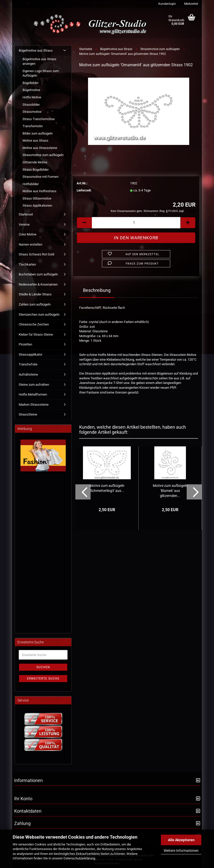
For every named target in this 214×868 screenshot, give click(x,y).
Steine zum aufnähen (34, 385)
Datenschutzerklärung (79, 858)
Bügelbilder (30, 83)
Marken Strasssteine (34, 405)
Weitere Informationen (181, 851)
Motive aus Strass (35, 140)
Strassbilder (31, 105)
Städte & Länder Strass (35, 294)
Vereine (24, 224)
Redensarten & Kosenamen (38, 284)
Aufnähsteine (28, 374)
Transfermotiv (33, 126)
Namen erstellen (30, 244)
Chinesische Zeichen (34, 324)
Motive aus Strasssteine (40, 148)
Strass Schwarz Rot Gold (36, 254)
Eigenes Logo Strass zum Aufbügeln (41, 73)
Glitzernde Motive (35, 162)
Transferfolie (28, 364)
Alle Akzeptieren (181, 840)
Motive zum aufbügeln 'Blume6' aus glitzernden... (170, 491)
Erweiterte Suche (43, 679)
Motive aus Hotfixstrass (39, 191)
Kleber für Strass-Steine (36, 334)
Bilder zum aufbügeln (38, 133)
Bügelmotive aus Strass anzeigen (39, 61)
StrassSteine (28, 414)
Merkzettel (191, 4)
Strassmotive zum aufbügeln (43, 155)
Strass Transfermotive (39, 119)
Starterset (26, 214)
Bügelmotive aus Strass (36, 50)
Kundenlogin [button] (167, 4)
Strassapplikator (30, 354)
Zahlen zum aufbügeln (35, 304)
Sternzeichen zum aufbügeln (39, 314)
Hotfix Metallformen (33, 394)
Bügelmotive (31, 90)
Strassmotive (32, 112)
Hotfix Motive (32, 97)
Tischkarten (27, 264)
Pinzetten (25, 344)
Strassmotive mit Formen (40, 177)
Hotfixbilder (31, 184)
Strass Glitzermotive (37, 198)
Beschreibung (97, 290)
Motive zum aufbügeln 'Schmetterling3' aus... (107, 488)
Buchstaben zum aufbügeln (38, 274)
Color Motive (28, 234)
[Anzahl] (136, 223)
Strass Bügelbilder (36, 170)
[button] (84, 223)
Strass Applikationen (37, 205)
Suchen (43, 667)
